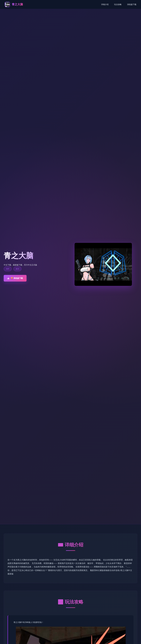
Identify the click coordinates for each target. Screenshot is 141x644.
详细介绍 (105, 4)
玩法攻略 (118, 4)
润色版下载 (132, 4)
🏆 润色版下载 (15, 278)
